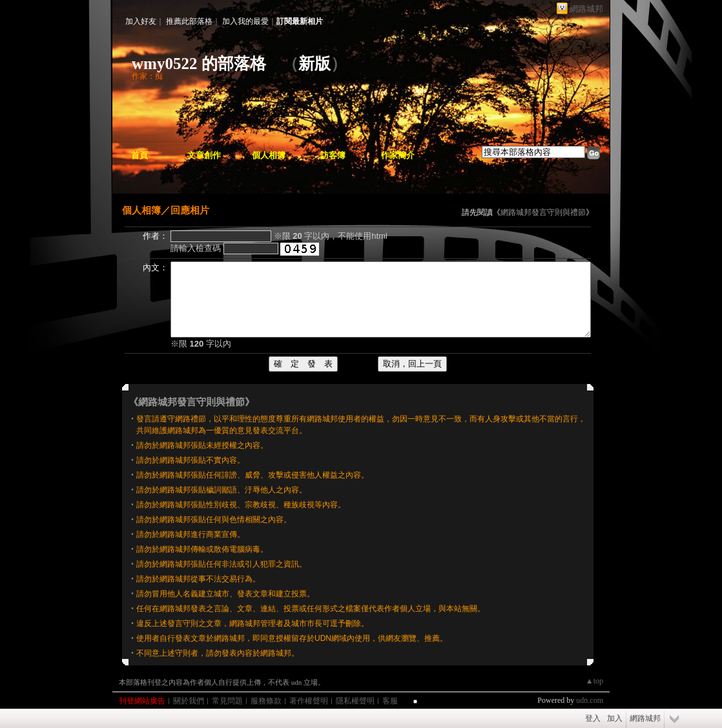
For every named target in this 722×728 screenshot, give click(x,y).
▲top (594, 681)
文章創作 (204, 155)
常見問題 (227, 701)
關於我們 (189, 701)
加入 (615, 718)
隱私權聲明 (355, 701)
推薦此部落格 (189, 21)
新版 (315, 64)
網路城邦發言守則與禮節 (543, 212)
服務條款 (266, 701)
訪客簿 (333, 155)
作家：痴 (147, 76)
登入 (593, 718)
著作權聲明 (309, 701)
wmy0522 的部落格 (199, 64)
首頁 (139, 155)
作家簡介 (398, 155)
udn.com (590, 700)
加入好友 (141, 21)
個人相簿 (269, 155)
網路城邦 (586, 9)
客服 (390, 701)
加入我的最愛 (245, 21)
